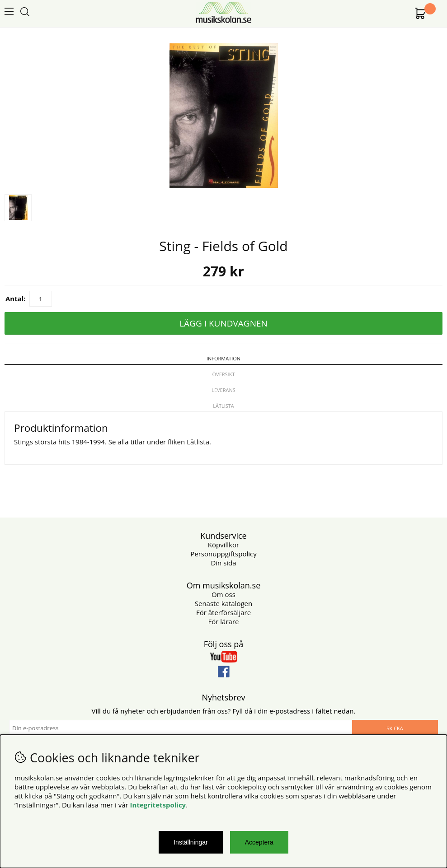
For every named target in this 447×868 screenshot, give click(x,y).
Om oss (223, 594)
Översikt (224, 374)
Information (223, 358)
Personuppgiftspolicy (223, 554)
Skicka (395, 728)
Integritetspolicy (158, 805)
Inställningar (191, 842)
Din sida (223, 563)
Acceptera (259, 842)
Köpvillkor (223, 545)
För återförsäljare (223, 612)
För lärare (224, 621)
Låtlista (223, 406)
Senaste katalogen (223, 603)
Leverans (223, 390)
